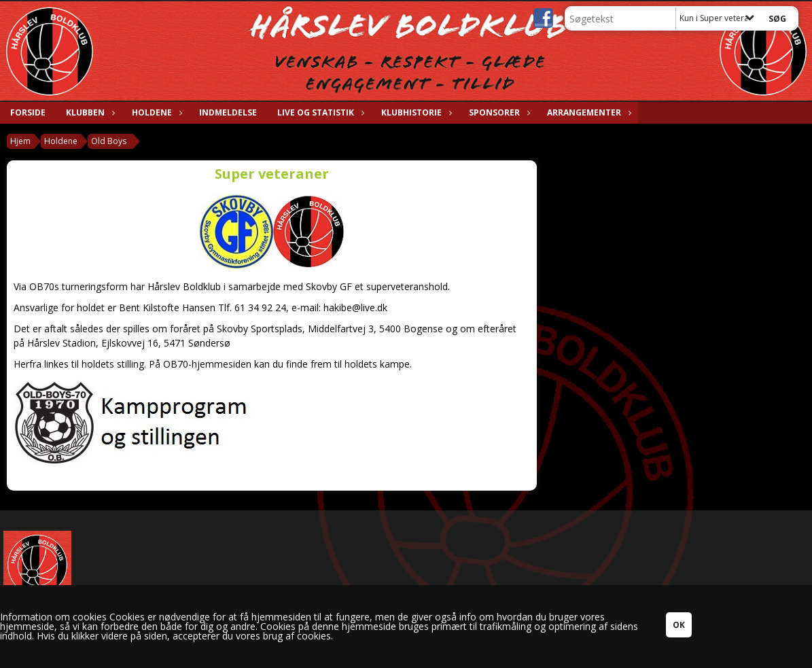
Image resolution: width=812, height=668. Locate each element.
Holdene (155, 112)
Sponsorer (498, 112)
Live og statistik (319, 112)
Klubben (89, 112)
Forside (28, 112)
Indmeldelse (228, 112)
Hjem (20, 141)
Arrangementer (587, 112)
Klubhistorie (415, 112)
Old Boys (109, 141)
